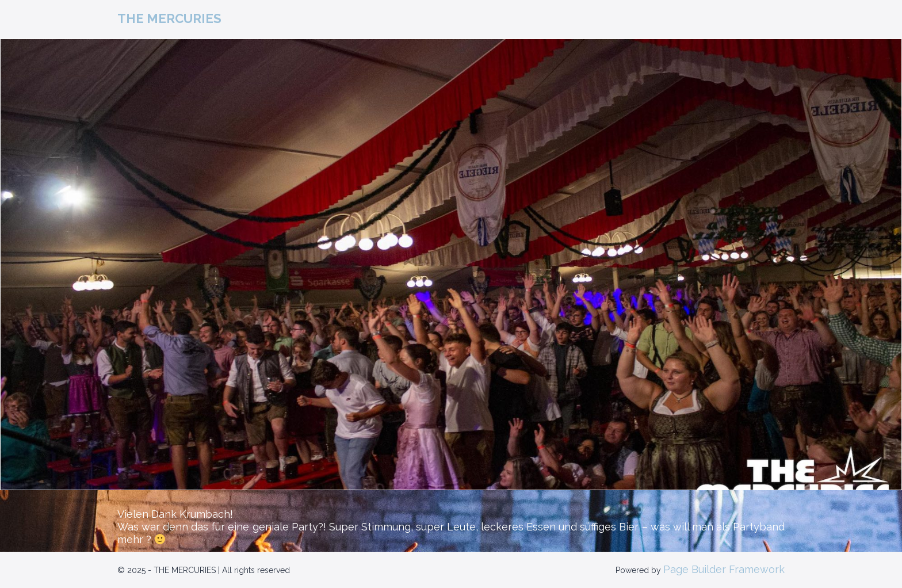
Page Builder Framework (724, 569)
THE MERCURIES (169, 18)
